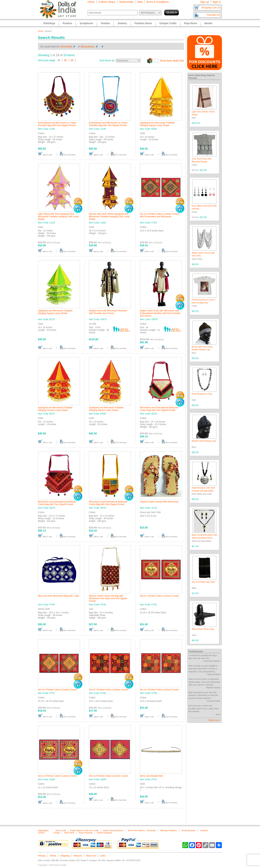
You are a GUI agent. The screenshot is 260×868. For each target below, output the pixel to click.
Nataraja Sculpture (168, 830)
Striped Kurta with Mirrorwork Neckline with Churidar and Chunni (108, 312)
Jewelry (122, 23)
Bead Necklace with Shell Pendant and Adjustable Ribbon (203, 491)
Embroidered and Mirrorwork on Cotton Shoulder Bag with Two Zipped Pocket (108, 124)
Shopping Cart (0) (211, 8)
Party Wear (69, 833)
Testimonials (126, 2)
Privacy (42, 856)
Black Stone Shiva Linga (203, 629)
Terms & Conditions (157, 2)
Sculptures (86, 23)
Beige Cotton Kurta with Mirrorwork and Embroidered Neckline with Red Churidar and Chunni (160, 313)
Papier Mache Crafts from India (84, 830)
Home (91, 2)
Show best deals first (172, 61)
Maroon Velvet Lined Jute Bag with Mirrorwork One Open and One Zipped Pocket (108, 598)
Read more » (215, 720)
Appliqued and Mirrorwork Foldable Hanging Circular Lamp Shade (55, 409)
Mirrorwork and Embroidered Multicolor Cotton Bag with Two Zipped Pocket (159, 409)
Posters (67, 23)
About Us (91, 856)
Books (209, 23)
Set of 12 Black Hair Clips (203, 582)
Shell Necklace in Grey (202, 394)
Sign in (217, 2)
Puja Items (191, 23)
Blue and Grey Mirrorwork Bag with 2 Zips (59, 596)
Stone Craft (61, 830)
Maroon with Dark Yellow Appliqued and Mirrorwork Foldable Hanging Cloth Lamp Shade (109, 217)
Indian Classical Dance (113, 830)
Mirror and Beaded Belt (151, 776)
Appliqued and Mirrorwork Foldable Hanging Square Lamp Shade (157, 124)
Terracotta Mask (188, 830)
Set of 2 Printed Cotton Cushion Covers (159, 596)
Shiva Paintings (86, 833)
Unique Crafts (168, 23)
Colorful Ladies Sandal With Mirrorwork (159, 502)
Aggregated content (43, 832)
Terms (53, 856)
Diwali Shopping (104, 833)
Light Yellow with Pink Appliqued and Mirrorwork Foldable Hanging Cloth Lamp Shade (58, 217)
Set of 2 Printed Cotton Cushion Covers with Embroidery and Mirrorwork (159, 215)
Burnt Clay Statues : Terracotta (142, 830)
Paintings (49, 23)
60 (66, 60)
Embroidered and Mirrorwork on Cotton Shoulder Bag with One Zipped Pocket (57, 124)
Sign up (204, 2)
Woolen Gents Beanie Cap (204, 441)
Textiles (105, 23)
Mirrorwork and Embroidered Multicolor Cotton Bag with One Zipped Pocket (108, 503)
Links (103, 856)
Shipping (65, 856)
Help (140, 2)
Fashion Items (143, 23)
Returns (78, 856)
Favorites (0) (214, 15)
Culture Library (107, 2)
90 (72, 60)
